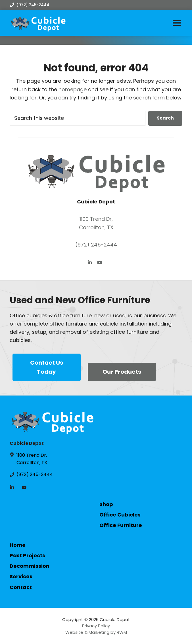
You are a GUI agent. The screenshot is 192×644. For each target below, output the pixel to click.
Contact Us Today (47, 367)
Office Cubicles (120, 515)
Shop (106, 504)
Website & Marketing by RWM (96, 632)
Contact (21, 587)
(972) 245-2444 (30, 5)
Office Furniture (121, 525)
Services (21, 576)
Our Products (122, 372)
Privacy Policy (96, 626)
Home (18, 545)
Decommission (30, 566)
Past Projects (27, 555)
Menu (177, 23)
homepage (73, 89)
